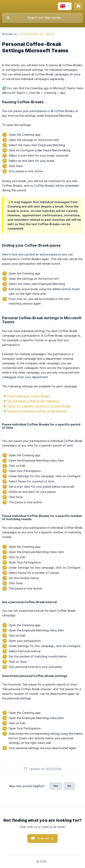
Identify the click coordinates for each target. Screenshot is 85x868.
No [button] (69, 786)
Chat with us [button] (46, 838)
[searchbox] (42, 18)
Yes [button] (56, 786)
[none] (65, 6)
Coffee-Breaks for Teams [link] (36, 34)
